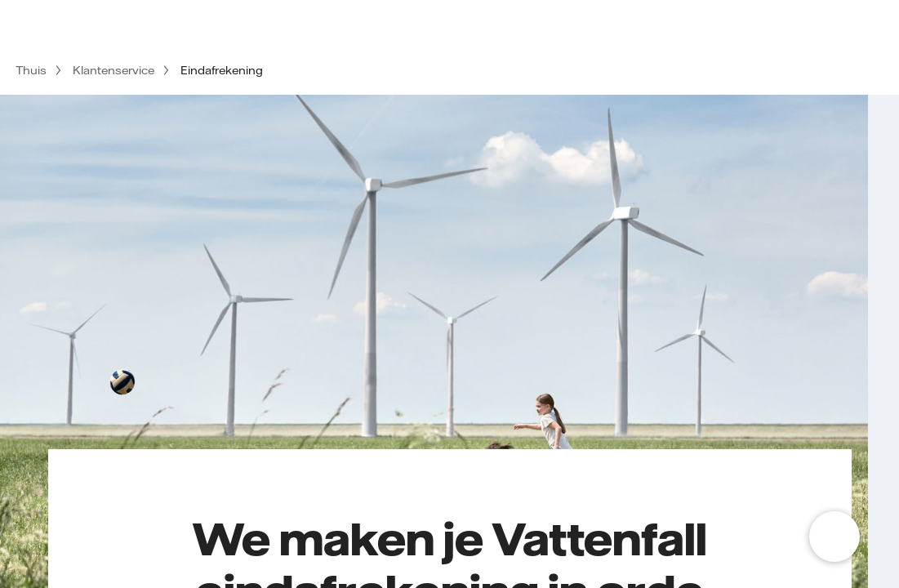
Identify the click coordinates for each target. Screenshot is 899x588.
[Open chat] (834, 537)
